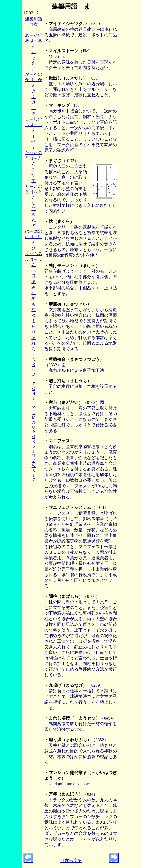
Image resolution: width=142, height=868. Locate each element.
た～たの (34, 153)
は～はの (34, 231)
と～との (34, 186)
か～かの (34, 74)
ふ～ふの (34, 254)
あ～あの (34, 35)
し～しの (34, 119)
